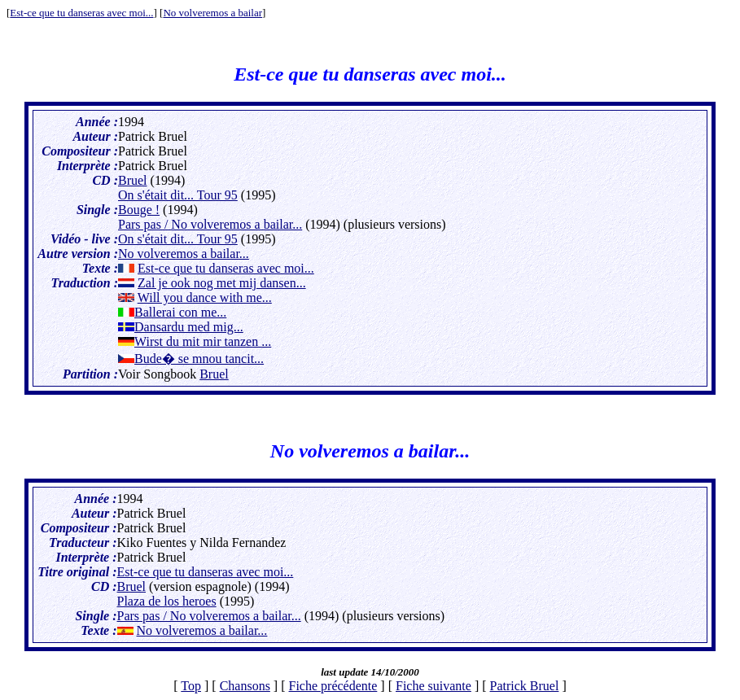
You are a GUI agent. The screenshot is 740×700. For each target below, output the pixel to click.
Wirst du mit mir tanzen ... (203, 341)
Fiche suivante (433, 686)
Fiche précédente (333, 686)
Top (191, 686)
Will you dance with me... (205, 297)
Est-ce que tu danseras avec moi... (81, 13)
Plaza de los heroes (167, 601)
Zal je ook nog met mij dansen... (222, 283)
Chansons (245, 686)
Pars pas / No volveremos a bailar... (210, 224)
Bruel (133, 180)
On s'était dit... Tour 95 (178, 195)
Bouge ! (139, 210)
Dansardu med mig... (189, 327)
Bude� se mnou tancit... (199, 359)
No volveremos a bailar (212, 13)
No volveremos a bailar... (184, 254)
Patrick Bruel (525, 686)
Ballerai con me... (180, 312)
